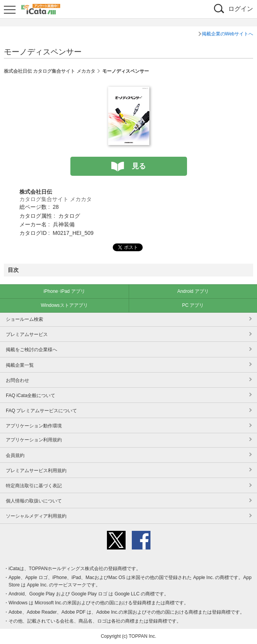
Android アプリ (193, 291)
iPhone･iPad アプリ (64, 291)
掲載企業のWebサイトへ (227, 34)
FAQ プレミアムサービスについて (41, 411)
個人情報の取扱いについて (34, 501)
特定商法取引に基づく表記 (34, 486)
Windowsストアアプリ (64, 305)
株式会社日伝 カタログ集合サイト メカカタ (50, 71)
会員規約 (15, 455)
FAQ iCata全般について (31, 395)
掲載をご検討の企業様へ (31, 350)
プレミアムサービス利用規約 (36, 471)
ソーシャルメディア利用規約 (36, 516)
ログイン (241, 9)
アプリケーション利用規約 (34, 440)
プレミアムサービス (27, 334)
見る (139, 166)
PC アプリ (193, 305)
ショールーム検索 (24, 319)
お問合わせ (17, 380)
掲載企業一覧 (20, 365)
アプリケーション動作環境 (34, 426)
